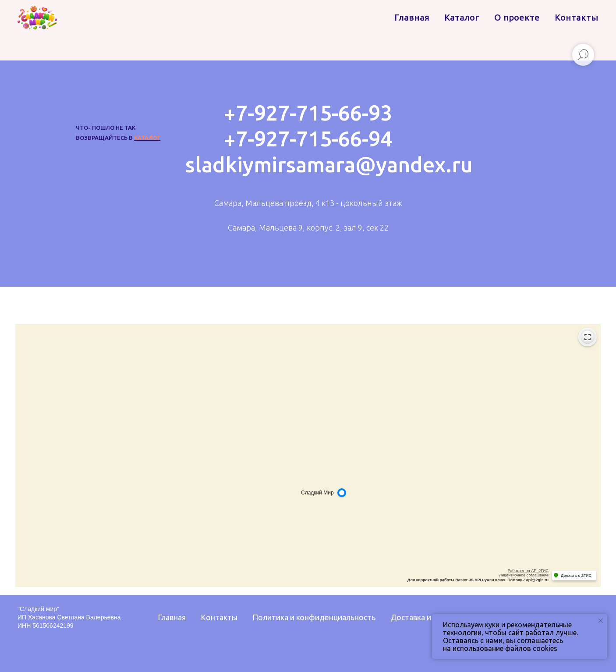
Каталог (462, 17)
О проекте (517, 17)
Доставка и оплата (425, 617)
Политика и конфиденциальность (314, 617)
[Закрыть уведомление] (601, 621)
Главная (412, 17)
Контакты (577, 17)
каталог (147, 138)
